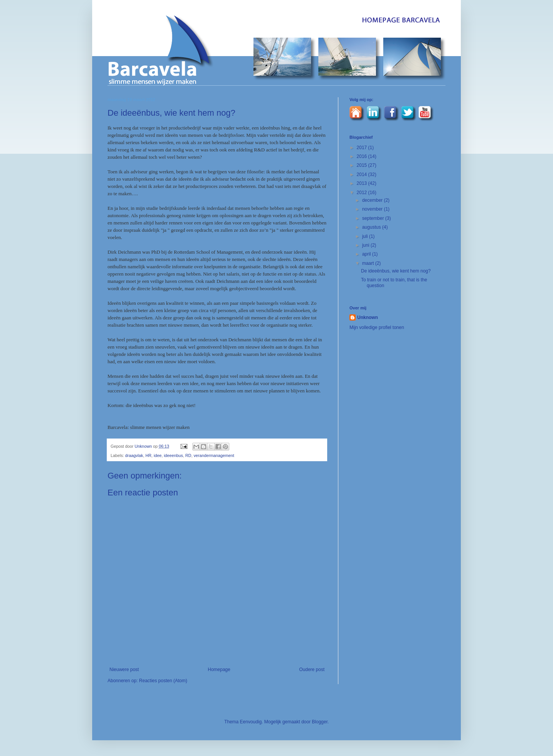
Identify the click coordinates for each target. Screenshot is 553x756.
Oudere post (312, 670)
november (373, 209)
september (374, 218)
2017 (363, 148)
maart (369, 263)
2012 (363, 193)
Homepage (219, 670)
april (367, 254)
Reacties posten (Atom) (163, 681)
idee (157, 455)
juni (366, 245)
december (373, 200)
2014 (363, 174)
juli (366, 236)
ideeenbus (174, 455)
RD (189, 455)
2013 (363, 183)
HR (149, 455)
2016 (363, 156)
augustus (372, 227)
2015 (363, 165)
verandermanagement (214, 455)
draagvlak (134, 455)
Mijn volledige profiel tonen (377, 327)
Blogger (320, 722)
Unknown (144, 446)
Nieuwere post (124, 670)
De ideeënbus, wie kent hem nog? (396, 271)
